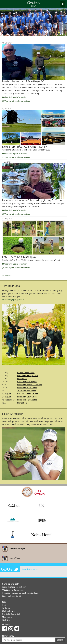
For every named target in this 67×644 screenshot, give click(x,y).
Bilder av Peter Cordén (12, 596)
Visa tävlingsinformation (15, 97)
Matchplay (22, 379)
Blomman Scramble (26, 373)
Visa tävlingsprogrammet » (14, 300)
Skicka (60, 640)
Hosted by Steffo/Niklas (28, 397)
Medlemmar (8, 617)
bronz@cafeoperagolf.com (14, 587)
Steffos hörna (8, 611)
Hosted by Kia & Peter (27, 388)
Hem (4, 605)
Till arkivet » (7, 275)
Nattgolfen (22, 403)
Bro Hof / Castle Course (28, 394)
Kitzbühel (6, 620)
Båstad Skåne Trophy (27, 382)
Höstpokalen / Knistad (27, 400)
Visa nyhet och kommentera (16, 101)
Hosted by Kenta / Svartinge (30, 385)
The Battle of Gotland (27, 391)
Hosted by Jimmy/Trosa (28, 376)
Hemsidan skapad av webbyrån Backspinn (21, 593)
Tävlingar (6, 608)
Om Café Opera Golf (11, 614)
